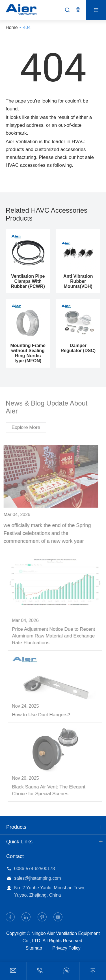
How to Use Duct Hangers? (43, 715)
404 (27, 27)
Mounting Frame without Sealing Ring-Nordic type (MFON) (28, 353)
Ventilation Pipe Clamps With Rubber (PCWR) (28, 281)
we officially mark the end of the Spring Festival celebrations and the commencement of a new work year (46, 533)
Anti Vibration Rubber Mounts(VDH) (78, 281)
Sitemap (34, 948)
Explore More (26, 426)
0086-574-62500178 (34, 869)
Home (12, 27)
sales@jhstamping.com (38, 878)
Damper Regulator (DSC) (78, 348)
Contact (15, 856)
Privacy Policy (66, 948)
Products (16, 827)
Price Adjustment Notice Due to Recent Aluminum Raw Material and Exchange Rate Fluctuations (55, 636)
